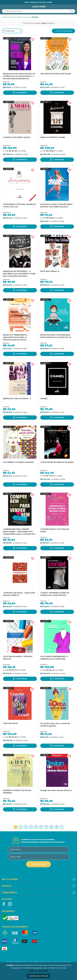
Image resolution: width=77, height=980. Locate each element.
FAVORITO (33, 40)
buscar (72, 11)
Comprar (21, 93)
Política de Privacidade (38, 971)
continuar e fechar (39, 976)
